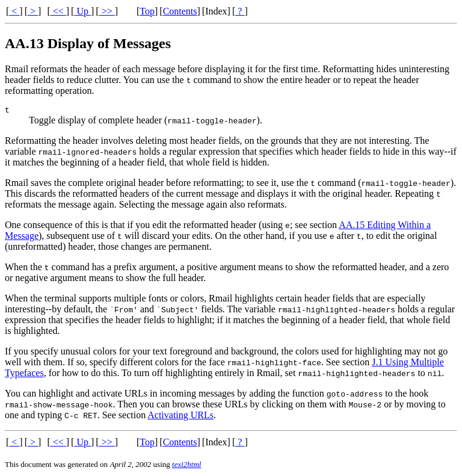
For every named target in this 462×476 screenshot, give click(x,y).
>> (107, 11)
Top (147, 11)
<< (58, 11)
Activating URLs (180, 417)
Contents (180, 11)
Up (82, 11)
